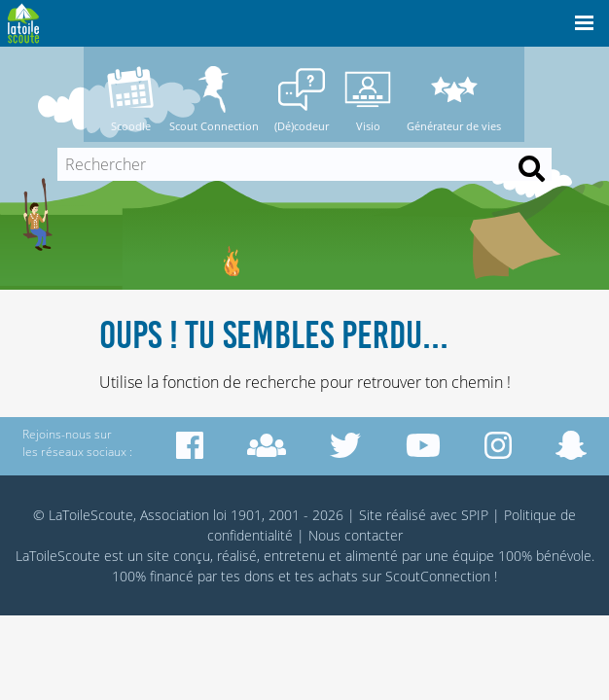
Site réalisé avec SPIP (424, 515)
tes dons (248, 576)
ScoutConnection (438, 576)
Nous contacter (356, 535)
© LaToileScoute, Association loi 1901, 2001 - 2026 (188, 515)
